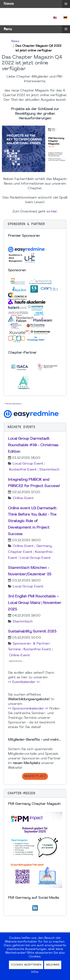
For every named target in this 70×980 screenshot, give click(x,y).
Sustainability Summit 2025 (32, 632)
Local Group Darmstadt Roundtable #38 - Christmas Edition (33, 445)
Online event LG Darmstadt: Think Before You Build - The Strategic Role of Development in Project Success (33, 521)
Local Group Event (28, 464)
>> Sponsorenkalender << (28, 709)
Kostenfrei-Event (23, 470)
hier (54, 212)
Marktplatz (35, 776)
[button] (35, 224)
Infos (35, 972)
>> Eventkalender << (24, 682)
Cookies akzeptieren (26, 965)
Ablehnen (53, 965)
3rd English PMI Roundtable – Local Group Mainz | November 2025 (35, 603)
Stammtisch (49, 470)
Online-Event (23, 498)
